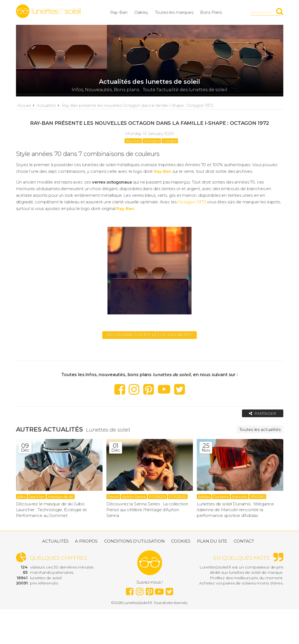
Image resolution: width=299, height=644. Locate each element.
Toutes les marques (174, 12)
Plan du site (212, 541)
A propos (86, 541)
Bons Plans (211, 12)
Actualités (46, 106)
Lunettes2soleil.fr (48, 11)
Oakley (141, 12)
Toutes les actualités (260, 429)
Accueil (24, 106)
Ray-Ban (119, 12)
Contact (244, 541)
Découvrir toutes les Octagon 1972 (149, 335)
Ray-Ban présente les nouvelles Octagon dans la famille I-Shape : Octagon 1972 (137, 106)
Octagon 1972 (192, 202)
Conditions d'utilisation (134, 541)
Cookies (181, 541)
